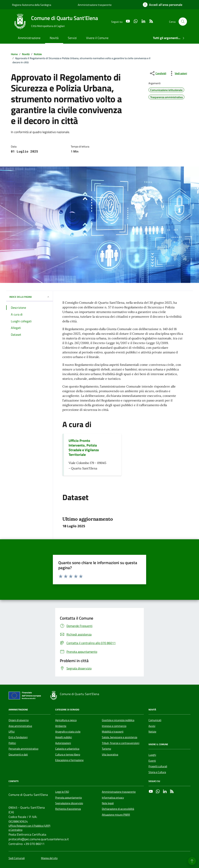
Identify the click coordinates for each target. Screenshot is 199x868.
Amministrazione (29, 38)
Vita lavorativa (110, 754)
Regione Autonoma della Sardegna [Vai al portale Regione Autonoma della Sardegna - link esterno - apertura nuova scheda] (32, 5)
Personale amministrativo (23, 749)
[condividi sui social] (158, 73)
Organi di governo (19, 720)
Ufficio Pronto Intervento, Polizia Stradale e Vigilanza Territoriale (84, 448)
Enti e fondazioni (18, 737)
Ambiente (61, 726)
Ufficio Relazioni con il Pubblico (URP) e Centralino (29, 828)
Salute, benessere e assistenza (120, 737)
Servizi (72, 38)
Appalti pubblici (64, 737)
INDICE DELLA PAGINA (30, 297)
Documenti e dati (18, 754)
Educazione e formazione (69, 760)
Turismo (106, 749)
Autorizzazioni (63, 743)
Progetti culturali (158, 766)
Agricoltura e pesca (66, 720)
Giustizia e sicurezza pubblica (118, 720)
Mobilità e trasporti (113, 732)
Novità (54, 38)
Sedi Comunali (17, 858)
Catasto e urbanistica (67, 749)
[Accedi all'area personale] (163, 5)
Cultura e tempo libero (68, 754)
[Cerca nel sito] (183, 22)
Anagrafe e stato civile (68, 732)
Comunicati (155, 720)
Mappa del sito (49, 858)
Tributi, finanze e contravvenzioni (121, 743)
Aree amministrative (20, 726)
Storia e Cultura (157, 772)
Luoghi (152, 755)
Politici (12, 743)
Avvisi (152, 726)
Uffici (12, 732)
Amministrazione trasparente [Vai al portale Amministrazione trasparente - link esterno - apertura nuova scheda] (95, 5)
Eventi (152, 761)
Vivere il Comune (97, 38)
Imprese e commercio (114, 726)
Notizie (152, 732)
